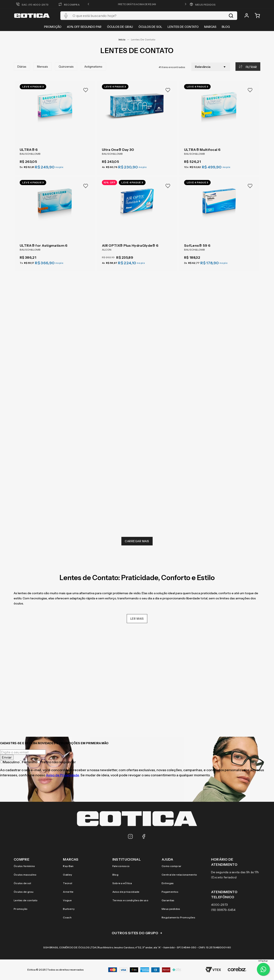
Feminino (28, 762)
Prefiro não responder (57, 762)
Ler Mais (137, 617)
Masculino (10, 762)
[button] (88, 4)
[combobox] (149, 16)
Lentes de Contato (143, 38)
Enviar (7, 757)
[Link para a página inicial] (122, 38)
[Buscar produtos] (231, 16)
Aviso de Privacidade (62, 775)
